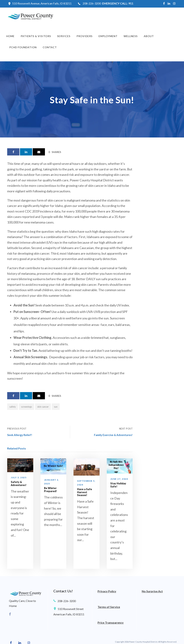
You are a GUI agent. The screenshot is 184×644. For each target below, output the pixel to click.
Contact (50, 47)
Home (10, 36)
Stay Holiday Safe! (118, 485)
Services (64, 36)
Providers (85, 36)
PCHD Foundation (23, 47)
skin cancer (43, 407)
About (149, 36)
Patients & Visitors (36, 36)
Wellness (131, 36)
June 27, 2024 (119, 479)
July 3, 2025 (19, 477)
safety (13, 407)
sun (56, 407)
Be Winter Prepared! (50, 490)
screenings (27, 407)
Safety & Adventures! (19, 483)
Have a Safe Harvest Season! (85, 492)
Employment (108, 36)
